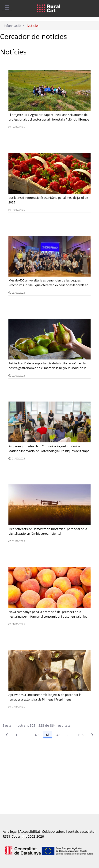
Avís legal (10, 831)
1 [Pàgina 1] (16, 735)
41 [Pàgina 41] (48, 735)
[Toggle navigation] (7, 7)
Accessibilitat (30, 831)
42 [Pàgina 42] (59, 735)
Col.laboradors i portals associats (68, 831)
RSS (6, 836)
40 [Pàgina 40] (37, 735)
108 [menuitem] (81, 735)
